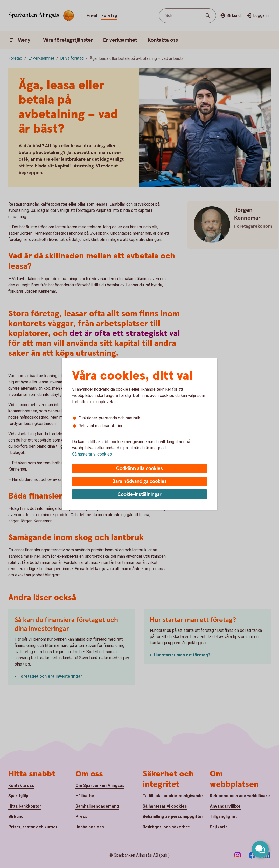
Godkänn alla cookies (139, 469)
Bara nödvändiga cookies (139, 482)
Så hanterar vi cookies (92, 454)
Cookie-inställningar (140, 495)
